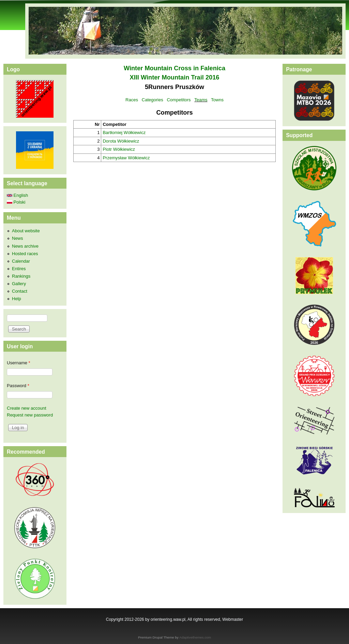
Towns (217, 100)
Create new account (27, 408)
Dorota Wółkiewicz (121, 141)
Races (132, 100)
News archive (25, 246)
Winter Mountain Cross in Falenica (174, 68)
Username (19, 363)
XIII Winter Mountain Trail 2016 (175, 77)
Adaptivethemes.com (195, 637)
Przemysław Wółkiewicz (126, 158)
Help (17, 299)
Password (18, 386)
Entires (19, 269)
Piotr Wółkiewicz (119, 149)
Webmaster (233, 619)
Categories (153, 100)
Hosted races (25, 254)
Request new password (30, 415)
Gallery (19, 284)
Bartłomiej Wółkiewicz (124, 133)
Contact (20, 291)
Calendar (21, 261)
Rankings (21, 276)
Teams (201, 100)
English (17, 195)
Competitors (179, 100)
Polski (16, 202)
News (18, 238)
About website (26, 231)
